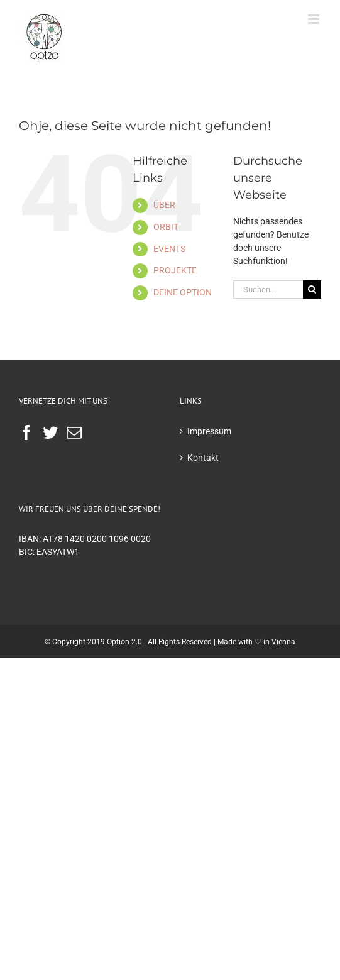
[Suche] (312, 289)
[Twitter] (50, 432)
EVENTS (169, 249)
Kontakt (203, 458)
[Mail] (74, 432)
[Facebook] (26, 432)
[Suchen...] (268, 289)
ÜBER (164, 205)
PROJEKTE (175, 270)
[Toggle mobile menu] (315, 19)
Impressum (209, 431)
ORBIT (166, 227)
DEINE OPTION (183, 292)
